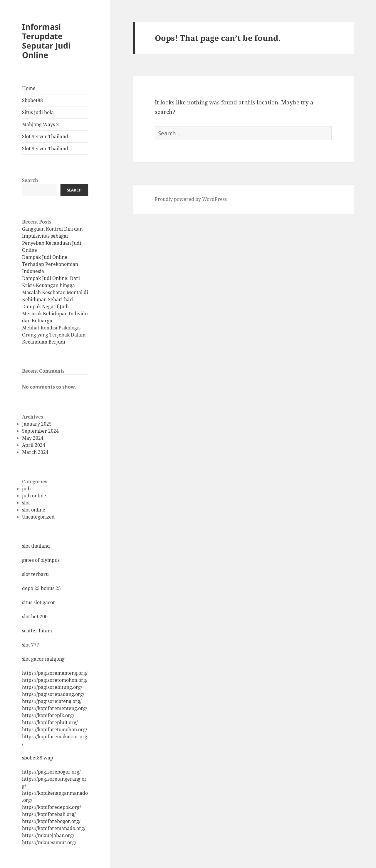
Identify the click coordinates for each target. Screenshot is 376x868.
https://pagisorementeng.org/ (55, 673)
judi (26, 489)
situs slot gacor (39, 602)
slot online (34, 510)
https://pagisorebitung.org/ (52, 687)
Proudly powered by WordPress (191, 199)
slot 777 (31, 645)
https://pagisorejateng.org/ (52, 701)
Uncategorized (38, 517)
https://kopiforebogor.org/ (51, 821)
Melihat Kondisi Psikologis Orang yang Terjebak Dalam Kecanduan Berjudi (54, 335)
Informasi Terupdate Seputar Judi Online (46, 41)
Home (29, 88)
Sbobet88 (32, 100)
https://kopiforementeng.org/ (55, 708)
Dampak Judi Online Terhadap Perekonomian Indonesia (50, 264)
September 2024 (40, 431)
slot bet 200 (35, 617)
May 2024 (33, 438)
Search (30, 180)
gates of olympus (41, 560)
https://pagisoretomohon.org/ (55, 680)
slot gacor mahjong (43, 659)
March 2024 (35, 452)
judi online (34, 496)
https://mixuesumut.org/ (49, 842)
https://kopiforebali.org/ (49, 814)
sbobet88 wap (38, 758)
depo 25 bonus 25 (41, 588)
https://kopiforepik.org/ (48, 715)
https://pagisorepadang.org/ (53, 694)
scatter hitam (37, 631)
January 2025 (37, 424)
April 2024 (34, 445)
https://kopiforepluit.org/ (50, 722)
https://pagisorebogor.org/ (51, 772)
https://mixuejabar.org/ (48, 835)
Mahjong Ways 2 (40, 124)
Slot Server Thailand (45, 136)
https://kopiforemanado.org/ (54, 828)
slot (26, 503)
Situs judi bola (38, 112)
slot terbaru (35, 574)
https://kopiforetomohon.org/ (55, 729)
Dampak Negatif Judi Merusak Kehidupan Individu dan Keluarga (55, 314)
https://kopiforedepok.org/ (52, 807)
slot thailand (36, 546)
